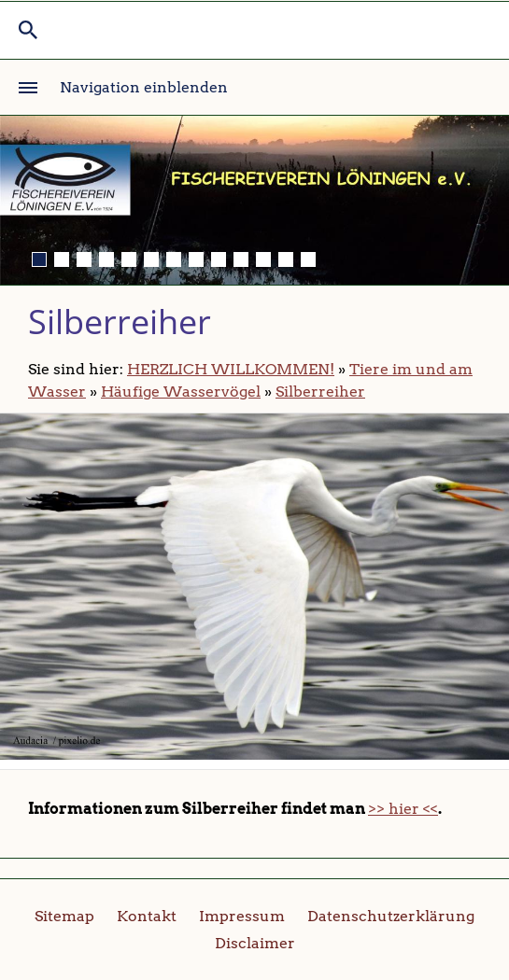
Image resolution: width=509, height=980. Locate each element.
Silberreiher (320, 392)
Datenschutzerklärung (391, 916)
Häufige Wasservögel (181, 392)
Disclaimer (255, 943)
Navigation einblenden (144, 87)
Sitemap (64, 916)
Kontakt (147, 916)
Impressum (242, 916)
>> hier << (403, 809)
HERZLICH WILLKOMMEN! (231, 369)
